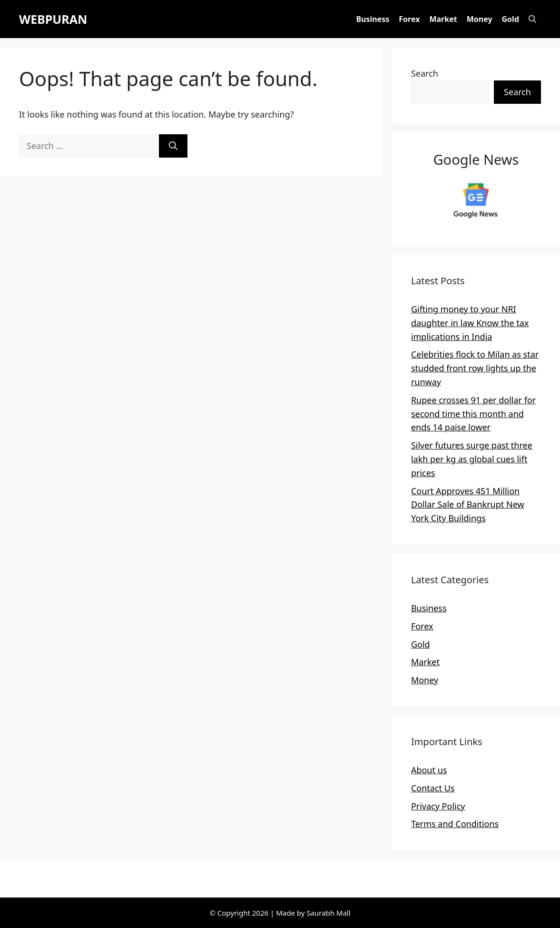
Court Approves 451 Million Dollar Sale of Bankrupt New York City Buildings (468, 505)
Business (373, 19)
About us (429, 770)
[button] (532, 19)
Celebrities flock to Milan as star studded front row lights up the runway (475, 368)
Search (425, 73)
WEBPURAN (53, 19)
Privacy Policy (438, 806)
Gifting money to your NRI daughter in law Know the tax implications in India (470, 323)
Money (480, 19)
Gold (511, 19)
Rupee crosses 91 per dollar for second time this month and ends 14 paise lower (473, 414)
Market (443, 19)
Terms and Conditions (455, 824)
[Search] (173, 146)
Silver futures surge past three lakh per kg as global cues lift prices (472, 459)
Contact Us (433, 788)
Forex (409, 19)
